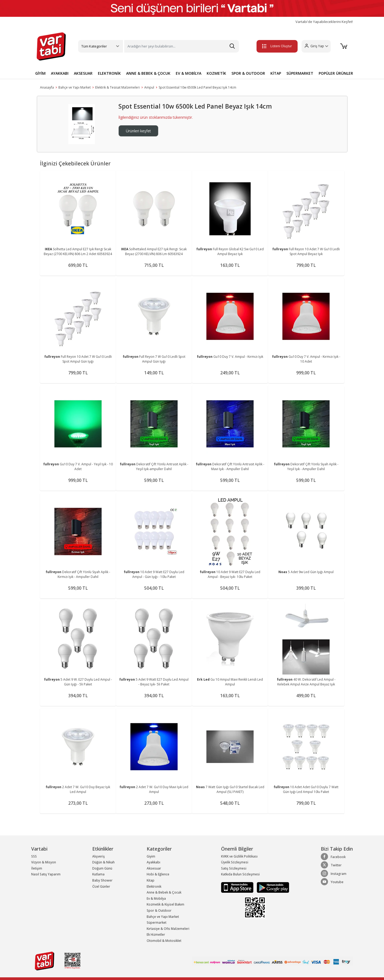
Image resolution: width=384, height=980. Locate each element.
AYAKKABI (60, 73)
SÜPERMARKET (300, 73)
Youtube (332, 882)
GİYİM (40, 73)
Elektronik (154, 886)
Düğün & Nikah (103, 862)
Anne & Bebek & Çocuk (164, 892)
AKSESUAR (83, 73)
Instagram (334, 874)
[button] (316, 46)
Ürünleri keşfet (138, 131)
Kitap (151, 880)
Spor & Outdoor (159, 910)
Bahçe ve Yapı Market (75, 87)
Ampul (149, 87)
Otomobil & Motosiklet (164, 941)
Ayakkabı (153, 862)
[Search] (182, 46)
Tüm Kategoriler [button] (94, 46)
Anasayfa (47, 87)
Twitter (331, 865)
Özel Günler (101, 886)
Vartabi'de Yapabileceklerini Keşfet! (324, 22)
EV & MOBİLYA (189, 73)
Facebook (333, 857)
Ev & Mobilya (156, 898)
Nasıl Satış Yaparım (46, 874)
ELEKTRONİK (109, 73)
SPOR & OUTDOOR (248, 73)
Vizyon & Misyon (44, 862)
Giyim (151, 856)
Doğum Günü (102, 868)
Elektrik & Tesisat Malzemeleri (117, 87)
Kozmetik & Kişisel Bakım (165, 904)
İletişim (37, 868)
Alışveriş (99, 856)
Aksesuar (154, 868)
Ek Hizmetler (156, 935)
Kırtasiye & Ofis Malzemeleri (168, 929)
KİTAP (276, 73)
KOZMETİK (216, 73)
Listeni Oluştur (277, 46)
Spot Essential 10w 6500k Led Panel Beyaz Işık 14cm (197, 87)
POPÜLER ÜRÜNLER (336, 73)
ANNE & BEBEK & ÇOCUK (148, 73)
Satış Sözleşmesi (234, 868)
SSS (34, 856)
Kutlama (98, 874)
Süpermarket (157, 923)
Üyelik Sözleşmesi (235, 862)
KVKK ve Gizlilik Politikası (239, 856)
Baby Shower (102, 880)
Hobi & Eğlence (158, 874)
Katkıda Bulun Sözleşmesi (240, 874)
